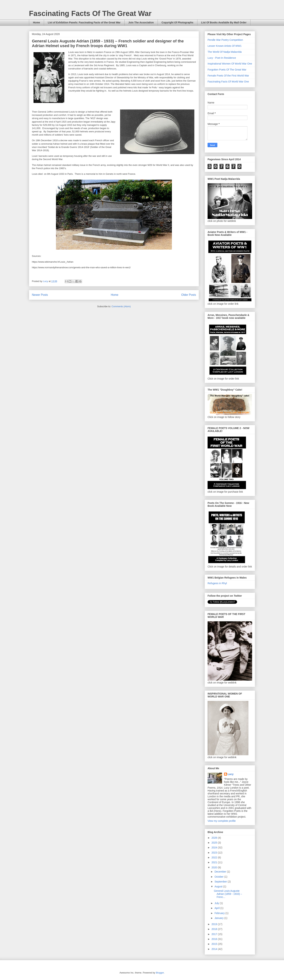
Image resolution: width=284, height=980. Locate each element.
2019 (215, 924)
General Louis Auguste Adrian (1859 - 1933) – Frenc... (228, 894)
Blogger (160, 973)
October (219, 877)
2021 (215, 862)
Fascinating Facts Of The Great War (90, 13)
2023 (215, 853)
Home (36, 22)
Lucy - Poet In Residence (222, 58)
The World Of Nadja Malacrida (225, 52)
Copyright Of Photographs (177, 22)
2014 (215, 949)
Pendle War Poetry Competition (225, 40)
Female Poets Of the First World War (228, 76)
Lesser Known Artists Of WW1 (225, 46)
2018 (215, 929)
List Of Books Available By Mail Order (224, 22)
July (217, 903)
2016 (215, 939)
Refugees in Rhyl (217, 583)
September (221, 882)
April (217, 908)
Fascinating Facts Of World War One (228, 82)
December (221, 872)
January (219, 918)
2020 (215, 867)
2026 (215, 838)
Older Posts (189, 295)
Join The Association (141, 22)
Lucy (231, 774)
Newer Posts (40, 295)
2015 (215, 944)
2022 (215, 857)
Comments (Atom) (121, 306)
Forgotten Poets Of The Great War (227, 70)
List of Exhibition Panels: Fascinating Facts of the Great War (84, 22)
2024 (215, 848)
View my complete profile (222, 821)
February (220, 913)
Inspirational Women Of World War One (230, 64)
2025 (215, 843)
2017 (215, 934)
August (219, 886)
